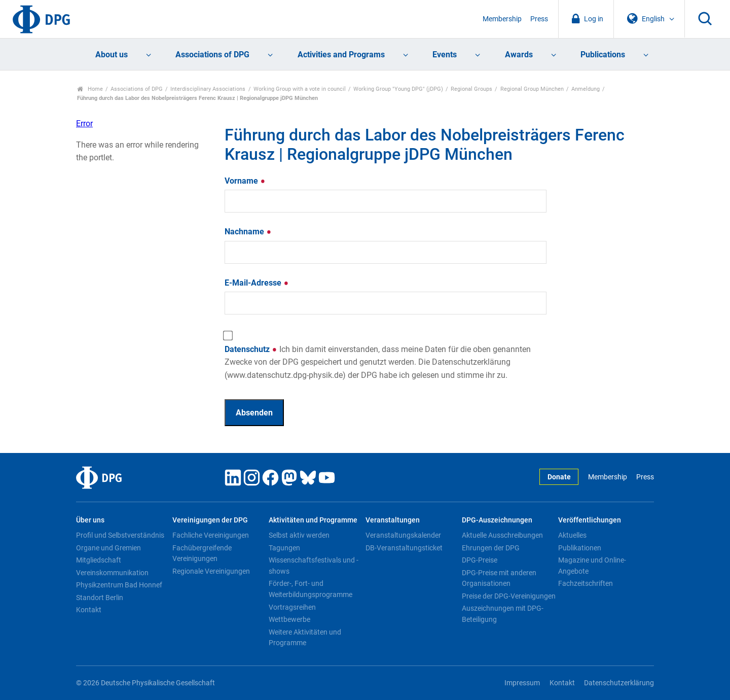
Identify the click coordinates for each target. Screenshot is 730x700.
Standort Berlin (100, 598)
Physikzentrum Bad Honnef (119, 585)
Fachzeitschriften (586, 583)
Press (539, 19)
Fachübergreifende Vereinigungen (202, 553)
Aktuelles (572, 535)
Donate (559, 477)
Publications (603, 55)
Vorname (245, 181)
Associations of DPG (212, 55)
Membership (502, 19)
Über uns (90, 520)
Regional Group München (532, 89)
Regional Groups (471, 89)
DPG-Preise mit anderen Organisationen (499, 578)
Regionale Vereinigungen (211, 571)
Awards (519, 55)
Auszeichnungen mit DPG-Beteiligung (503, 614)
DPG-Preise (480, 560)
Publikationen (580, 548)
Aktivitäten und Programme (313, 520)
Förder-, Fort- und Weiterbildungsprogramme (311, 589)
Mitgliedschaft (99, 560)
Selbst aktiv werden (299, 535)
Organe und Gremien (108, 548)
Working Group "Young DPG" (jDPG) (398, 89)
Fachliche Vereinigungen (211, 535)
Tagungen (284, 548)
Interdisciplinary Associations (208, 89)
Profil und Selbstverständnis (120, 535)
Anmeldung (586, 89)
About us (112, 55)
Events (445, 55)
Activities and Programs (341, 55)
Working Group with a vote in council (300, 89)
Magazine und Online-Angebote (592, 566)
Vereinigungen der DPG (210, 520)
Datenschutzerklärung (619, 683)
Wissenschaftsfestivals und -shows (314, 566)
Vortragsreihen (292, 607)
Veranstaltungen (393, 520)
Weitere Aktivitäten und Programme (305, 638)
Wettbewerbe (289, 619)
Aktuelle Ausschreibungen (502, 535)
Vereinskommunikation (112, 573)
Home (90, 89)
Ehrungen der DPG (491, 548)
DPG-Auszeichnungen (497, 520)
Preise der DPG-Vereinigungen (509, 596)
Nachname (248, 232)
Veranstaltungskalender (403, 535)
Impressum (522, 683)
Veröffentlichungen (590, 520)
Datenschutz (378, 362)
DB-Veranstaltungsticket (404, 548)
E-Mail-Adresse (257, 283)
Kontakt (89, 610)
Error (84, 124)
